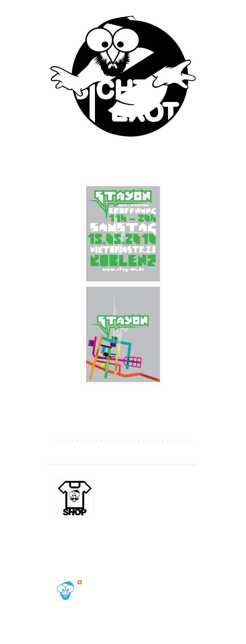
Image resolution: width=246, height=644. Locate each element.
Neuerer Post (63, 440)
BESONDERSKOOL (94, 582)
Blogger (157, 618)
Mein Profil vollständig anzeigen (105, 594)
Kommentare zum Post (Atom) (93, 447)
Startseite (123, 440)
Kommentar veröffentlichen (79, 432)
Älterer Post (183, 440)
